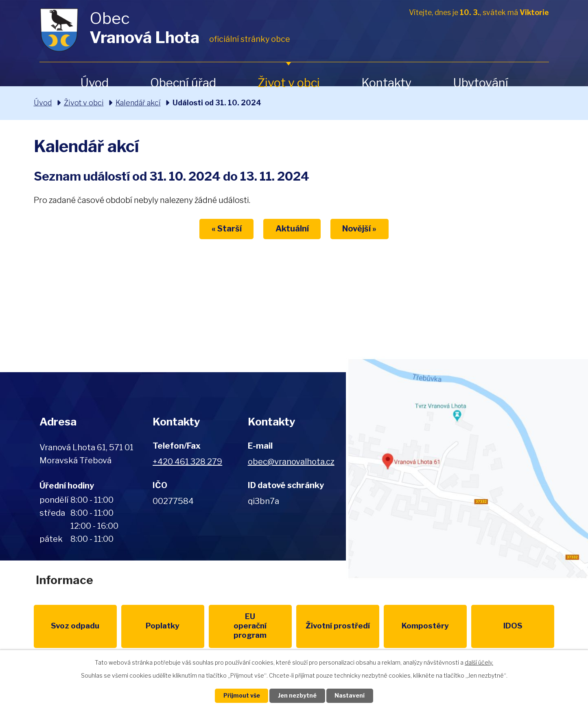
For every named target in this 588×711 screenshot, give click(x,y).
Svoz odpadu (69, 626)
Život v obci (289, 83)
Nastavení (350, 696)
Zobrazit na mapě (467, 469)
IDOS (444, 626)
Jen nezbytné (297, 696)
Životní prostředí (294, 631)
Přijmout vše (241, 696)
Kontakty (386, 83)
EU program (219, 626)
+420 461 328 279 (187, 462)
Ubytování (481, 83)
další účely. (479, 662)
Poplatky (144, 626)
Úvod (94, 83)
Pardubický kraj (519, 626)
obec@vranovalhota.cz (291, 462)
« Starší (226, 229)
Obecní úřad (183, 83)
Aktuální (292, 229)
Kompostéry (369, 626)
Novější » (360, 229)
